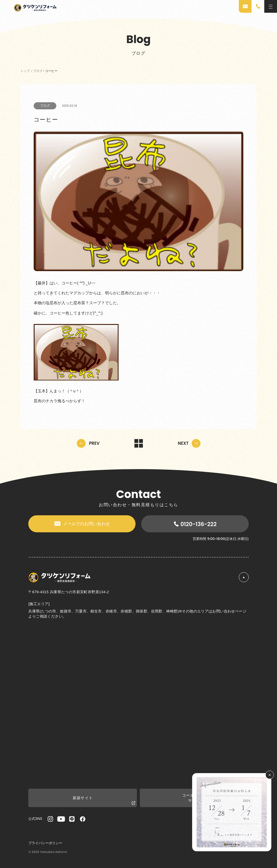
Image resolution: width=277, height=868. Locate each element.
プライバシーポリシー (45, 843)
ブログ (45, 106)
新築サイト (104, 801)
